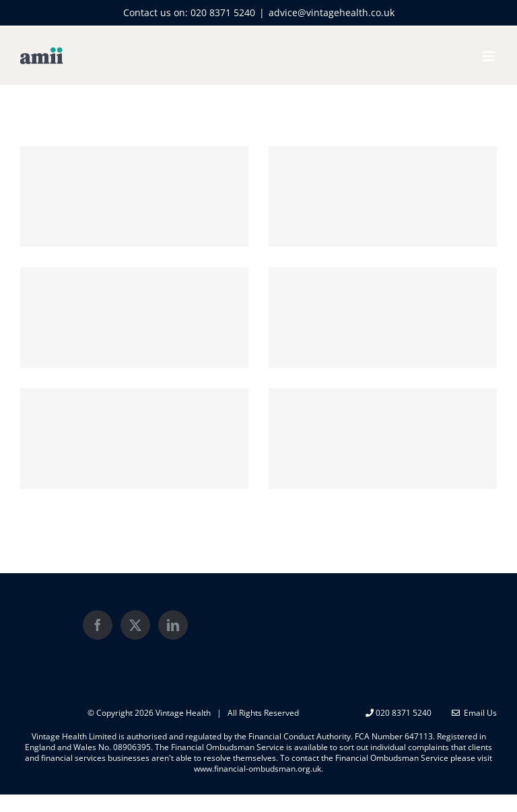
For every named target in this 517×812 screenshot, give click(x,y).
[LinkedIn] (173, 625)
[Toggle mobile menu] (490, 56)
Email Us (474, 713)
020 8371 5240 (223, 12)
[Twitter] (135, 625)
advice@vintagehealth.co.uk (332, 12)
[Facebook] (98, 625)
